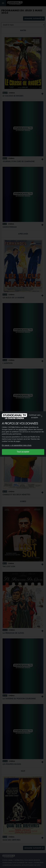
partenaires (23, 430)
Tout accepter (23, 452)
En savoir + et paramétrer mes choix (17, 445)
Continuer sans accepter (36, 416)
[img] (42, 416)
